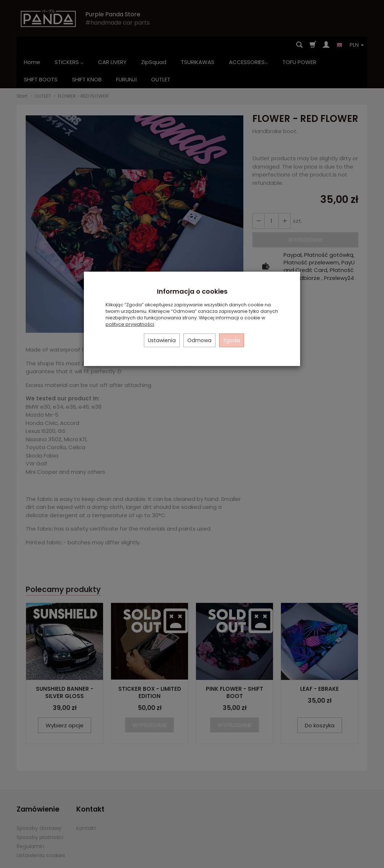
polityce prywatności (130, 324)
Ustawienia (162, 340)
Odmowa (199, 340)
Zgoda (232, 340)
